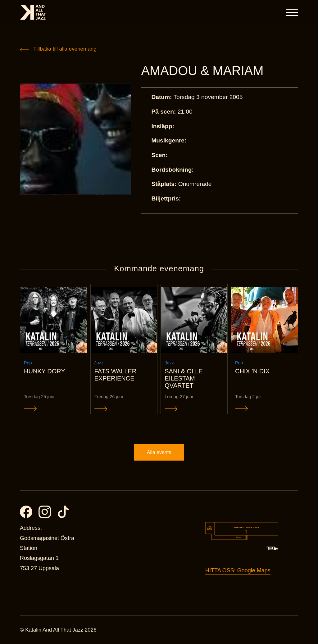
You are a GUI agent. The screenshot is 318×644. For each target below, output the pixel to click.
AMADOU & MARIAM (202, 71)
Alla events (159, 452)
